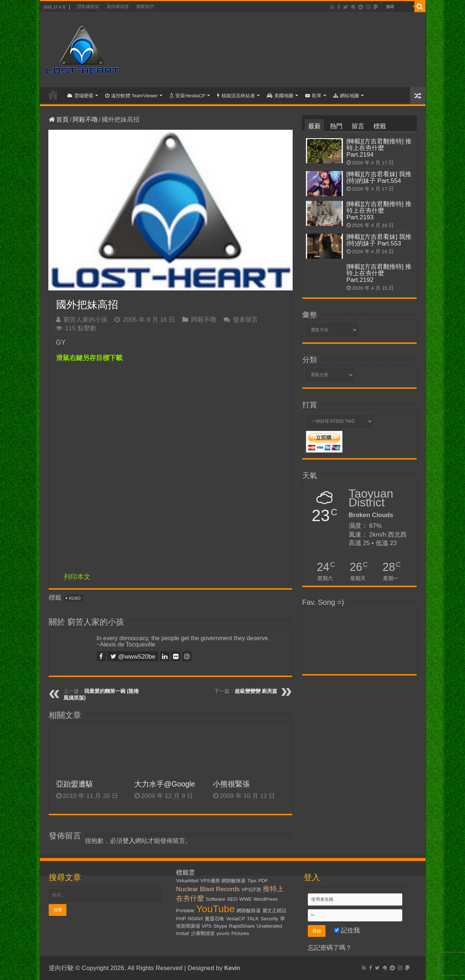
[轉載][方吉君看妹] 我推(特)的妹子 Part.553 (379, 240)
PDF (263, 881)
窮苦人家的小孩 (85, 320)
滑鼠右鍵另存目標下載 (89, 358)
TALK (253, 919)
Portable (185, 911)
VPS (207, 926)
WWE (245, 899)
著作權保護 (118, 7)
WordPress (266, 899)
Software (216, 899)
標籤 (380, 126)
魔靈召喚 (214, 919)
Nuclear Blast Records (208, 889)
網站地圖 (346, 96)
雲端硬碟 (80, 96)
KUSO (75, 598)
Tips (252, 881)
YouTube (216, 909)
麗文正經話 (274, 911)
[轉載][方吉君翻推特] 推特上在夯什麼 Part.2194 (379, 148)
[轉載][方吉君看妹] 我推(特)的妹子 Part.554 (379, 177)
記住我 (347, 930)
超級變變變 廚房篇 (256, 691)
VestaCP (235, 919)
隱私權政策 (88, 7)
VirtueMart (187, 881)
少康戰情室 (203, 933)
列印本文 (77, 577)
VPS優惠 (210, 881)
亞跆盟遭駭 (75, 784)
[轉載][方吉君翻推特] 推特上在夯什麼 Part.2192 (379, 273)
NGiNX (195, 919)
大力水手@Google (165, 784)
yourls (223, 933)
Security (269, 919)
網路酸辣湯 (233, 881)
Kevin (232, 968)
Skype (220, 926)
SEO (232, 899)
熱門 (336, 126)
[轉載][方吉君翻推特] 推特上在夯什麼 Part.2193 (379, 211)
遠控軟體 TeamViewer (132, 96)
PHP (181, 919)
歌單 (313, 96)
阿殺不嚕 (85, 120)
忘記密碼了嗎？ (330, 948)
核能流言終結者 (236, 96)
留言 (358, 126)
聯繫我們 (145, 7)
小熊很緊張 (231, 784)
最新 (314, 126)
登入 (129, 841)
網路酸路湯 (249, 911)
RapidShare (242, 926)
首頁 (53, 95)
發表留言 (245, 320)
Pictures (240, 933)
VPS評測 (251, 890)
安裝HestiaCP (187, 96)
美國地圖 (280, 96)
